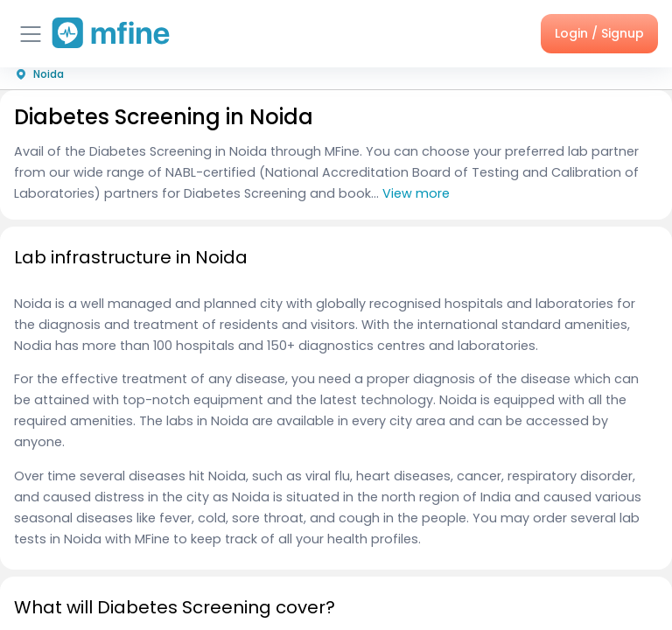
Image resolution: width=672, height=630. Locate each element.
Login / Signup (599, 33)
